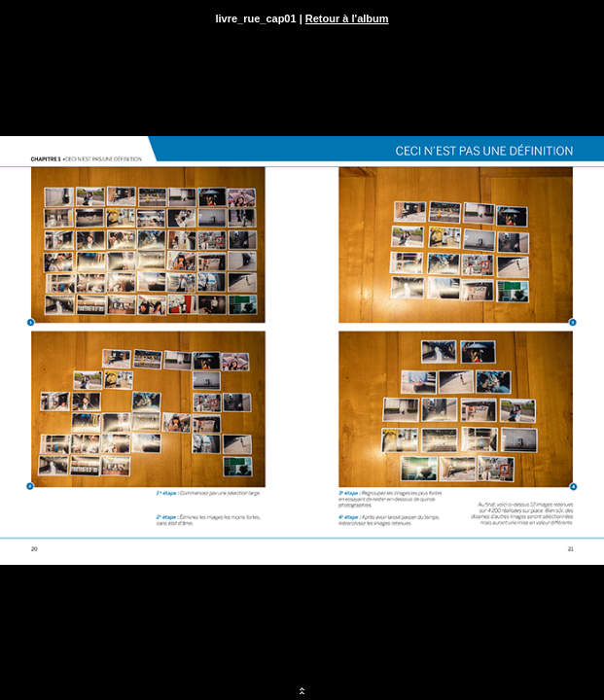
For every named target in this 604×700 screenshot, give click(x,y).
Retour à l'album (347, 18)
